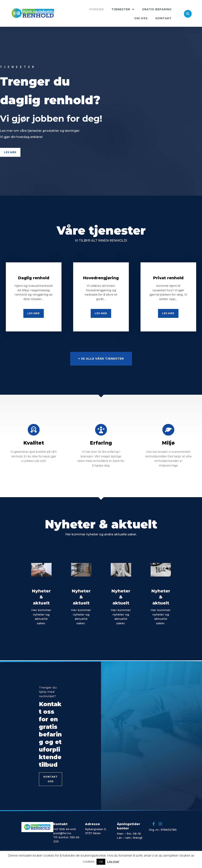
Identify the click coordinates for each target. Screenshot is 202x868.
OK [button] (101, 862)
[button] (10, 152)
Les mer (113, 861)
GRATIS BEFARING (157, 9)
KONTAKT (164, 18)
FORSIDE (97, 9)
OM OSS (141, 18)
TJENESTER (123, 9)
